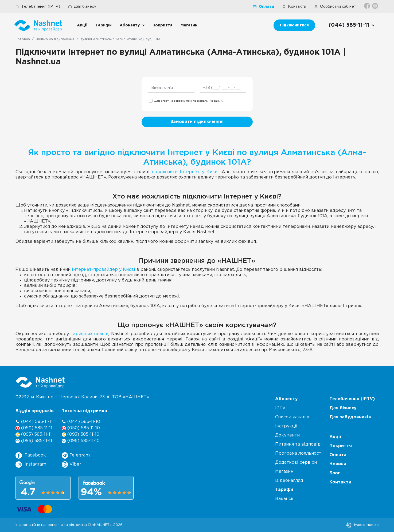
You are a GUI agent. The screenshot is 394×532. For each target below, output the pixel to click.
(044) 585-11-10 (81, 422)
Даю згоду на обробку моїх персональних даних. (189, 101)
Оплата (263, 7)
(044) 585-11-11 (34, 422)
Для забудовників (350, 417)
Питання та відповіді (299, 444)
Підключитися (294, 25)
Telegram (76, 455)
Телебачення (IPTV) (38, 7)
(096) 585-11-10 (81, 441)
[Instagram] (375, 6)
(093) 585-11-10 (81, 434)
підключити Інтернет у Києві (185, 172)
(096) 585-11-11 (34, 441)
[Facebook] (367, 6)
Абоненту (130, 25)
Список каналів (292, 417)
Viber (71, 464)
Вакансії (284, 499)
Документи (287, 435)
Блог (335, 473)
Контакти (294, 7)
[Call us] (352, 25)
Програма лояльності (299, 453)
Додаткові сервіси (296, 462)
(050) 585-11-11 (34, 428)
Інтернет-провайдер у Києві (104, 270)
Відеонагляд (289, 481)
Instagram (31, 464)
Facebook (31, 455)
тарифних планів (90, 334)
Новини (338, 464)
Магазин (189, 25)
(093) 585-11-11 (34, 434)
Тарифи (104, 25)
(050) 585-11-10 (81, 428)
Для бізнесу (82, 7)
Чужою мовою (362, 525)
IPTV (280, 408)
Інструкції (286, 426)
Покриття (163, 25)
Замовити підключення (197, 122)
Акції (82, 25)
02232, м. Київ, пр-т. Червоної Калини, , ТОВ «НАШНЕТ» (82, 397)
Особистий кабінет (335, 7)
